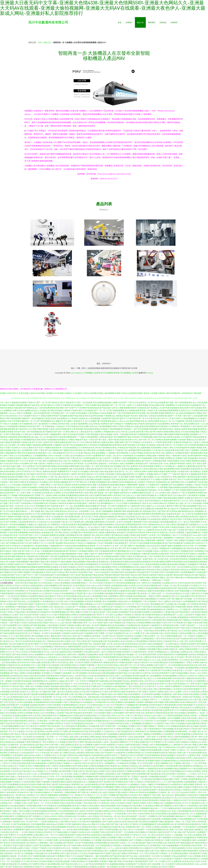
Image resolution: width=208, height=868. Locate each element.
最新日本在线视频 (145, 551)
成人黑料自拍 (53, 498)
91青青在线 (196, 628)
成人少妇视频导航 (25, 450)
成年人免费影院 (111, 851)
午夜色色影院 (11, 792)
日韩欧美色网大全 (73, 700)
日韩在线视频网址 (78, 601)
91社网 (187, 479)
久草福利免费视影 (40, 559)
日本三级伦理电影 (123, 835)
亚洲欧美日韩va (66, 689)
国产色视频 (36, 511)
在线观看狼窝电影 (31, 631)
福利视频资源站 (186, 402)
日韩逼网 (104, 421)
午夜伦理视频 (31, 612)
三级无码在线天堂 (120, 509)
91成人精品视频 (160, 410)
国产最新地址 (87, 700)
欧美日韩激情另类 (166, 654)
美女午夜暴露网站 (110, 601)
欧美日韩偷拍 (17, 827)
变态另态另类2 (176, 519)
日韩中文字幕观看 (63, 405)
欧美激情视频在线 (157, 829)
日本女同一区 (84, 705)
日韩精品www (7, 615)
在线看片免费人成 (54, 840)
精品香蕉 (79, 450)
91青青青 (116, 845)
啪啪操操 (184, 768)
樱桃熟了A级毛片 (54, 851)
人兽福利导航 (65, 530)
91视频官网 (87, 718)
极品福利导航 (134, 540)
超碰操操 (69, 787)
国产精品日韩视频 (44, 599)
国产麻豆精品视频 (38, 625)
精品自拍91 (124, 601)
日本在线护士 (114, 463)
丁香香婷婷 (99, 620)
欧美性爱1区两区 (150, 654)
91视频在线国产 (18, 707)
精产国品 (183, 506)
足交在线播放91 (77, 405)
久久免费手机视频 (141, 405)
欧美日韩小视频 (81, 535)
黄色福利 (32, 718)
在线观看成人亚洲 (121, 707)
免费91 (122, 442)
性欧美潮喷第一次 (136, 694)
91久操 (77, 453)
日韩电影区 (66, 633)
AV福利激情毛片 (28, 546)
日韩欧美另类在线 (198, 604)
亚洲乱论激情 (121, 792)
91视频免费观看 (95, 798)
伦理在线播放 (82, 413)
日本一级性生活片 (144, 583)
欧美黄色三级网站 (99, 837)
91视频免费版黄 (39, 766)
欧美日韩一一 (17, 832)
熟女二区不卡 (198, 774)
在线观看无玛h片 (177, 739)
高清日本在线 (24, 670)
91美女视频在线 (104, 827)
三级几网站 (95, 761)
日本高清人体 (28, 768)
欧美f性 (160, 768)
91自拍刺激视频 (45, 646)
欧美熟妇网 (192, 710)
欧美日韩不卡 (9, 718)
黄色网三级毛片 (101, 538)
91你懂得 (182, 710)
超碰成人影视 (155, 445)
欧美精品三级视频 (62, 763)
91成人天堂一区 (64, 697)
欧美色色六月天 (16, 416)
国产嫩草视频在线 (121, 551)
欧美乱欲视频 (128, 469)
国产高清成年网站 (112, 641)
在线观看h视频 (21, 405)
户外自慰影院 (88, 410)
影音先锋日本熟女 (101, 739)
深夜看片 (129, 768)
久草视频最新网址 (40, 455)
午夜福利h (128, 615)
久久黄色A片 (45, 588)
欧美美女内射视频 (31, 588)
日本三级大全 (127, 495)
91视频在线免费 (125, 662)
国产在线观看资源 (141, 434)
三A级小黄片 (184, 641)
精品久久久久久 (151, 660)
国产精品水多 (146, 538)
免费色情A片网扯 (196, 487)
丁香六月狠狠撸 (10, 747)
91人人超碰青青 (148, 530)
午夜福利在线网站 (35, 458)
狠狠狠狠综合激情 (111, 609)
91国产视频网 (113, 493)
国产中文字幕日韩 (29, 726)
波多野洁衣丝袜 (89, 646)
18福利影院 (13, 437)
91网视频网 (144, 808)
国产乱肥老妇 (172, 511)
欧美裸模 (160, 416)
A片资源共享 (190, 739)
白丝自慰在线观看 (17, 806)
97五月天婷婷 (99, 474)
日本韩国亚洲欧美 (36, 652)
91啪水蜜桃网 (119, 543)
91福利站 (86, 729)
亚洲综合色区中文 (71, 790)
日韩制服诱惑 (29, 827)
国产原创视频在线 (35, 432)
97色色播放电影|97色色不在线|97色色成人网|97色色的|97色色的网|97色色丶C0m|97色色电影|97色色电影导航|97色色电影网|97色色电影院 (88, 572)
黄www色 (137, 790)
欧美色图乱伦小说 (34, 482)
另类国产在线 (70, 485)
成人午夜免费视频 (93, 418)
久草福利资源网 (89, 458)
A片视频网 (189, 482)
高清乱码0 (148, 453)
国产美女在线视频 (74, 445)
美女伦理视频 (98, 402)
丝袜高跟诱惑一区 (175, 660)
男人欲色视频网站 (154, 676)
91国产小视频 (106, 527)
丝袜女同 (81, 490)
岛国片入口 (162, 715)
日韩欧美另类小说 (172, 747)
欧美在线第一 (198, 845)
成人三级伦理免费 (42, 408)
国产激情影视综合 (110, 784)
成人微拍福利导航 (31, 556)
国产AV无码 (37, 442)
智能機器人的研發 (93, 373)
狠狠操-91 (143, 485)
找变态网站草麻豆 (126, 851)
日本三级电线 (24, 625)
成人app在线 (130, 432)
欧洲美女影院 (91, 715)
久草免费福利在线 (133, 625)
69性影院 (141, 424)
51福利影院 (179, 538)
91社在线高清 (146, 442)
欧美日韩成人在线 (116, 665)
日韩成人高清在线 (143, 710)
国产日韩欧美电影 (13, 434)
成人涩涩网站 (29, 795)
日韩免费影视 (22, 639)
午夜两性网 (41, 668)
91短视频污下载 (140, 636)
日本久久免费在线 (174, 861)
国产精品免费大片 (137, 806)
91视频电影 (180, 421)
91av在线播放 (83, 471)
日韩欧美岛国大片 (98, 705)
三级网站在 (184, 652)
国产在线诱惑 (191, 524)
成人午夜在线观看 (200, 402)
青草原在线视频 (167, 755)
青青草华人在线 (126, 737)
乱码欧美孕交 (93, 463)
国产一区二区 (116, 405)
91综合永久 (136, 835)
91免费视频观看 (181, 654)
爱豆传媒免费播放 (149, 599)
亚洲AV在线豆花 (152, 532)
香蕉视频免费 (78, 707)
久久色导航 (76, 779)
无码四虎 (93, 445)
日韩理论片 (59, 723)
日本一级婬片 (127, 405)
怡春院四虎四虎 (166, 588)
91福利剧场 (36, 445)
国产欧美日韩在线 (85, 474)
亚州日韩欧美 (202, 644)
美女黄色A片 (138, 673)
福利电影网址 (129, 620)
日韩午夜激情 (29, 832)
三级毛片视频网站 (161, 763)
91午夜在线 (67, 546)
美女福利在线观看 (101, 540)
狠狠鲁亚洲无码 (110, 662)
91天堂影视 (184, 535)
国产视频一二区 (137, 779)
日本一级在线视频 (55, 453)
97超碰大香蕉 (77, 410)
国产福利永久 (49, 405)
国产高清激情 (35, 816)
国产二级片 (66, 758)
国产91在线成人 (38, 620)
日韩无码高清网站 (91, 800)
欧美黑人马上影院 (148, 593)
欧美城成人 (99, 742)
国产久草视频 (136, 840)
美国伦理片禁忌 (197, 617)
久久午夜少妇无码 (29, 861)
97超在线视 (13, 532)
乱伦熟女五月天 (185, 410)
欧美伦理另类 (180, 554)
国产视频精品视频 (19, 800)
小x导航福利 (44, 535)
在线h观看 (65, 588)
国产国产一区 (39, 426)
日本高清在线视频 (121, 639)
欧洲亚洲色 (135, 745)
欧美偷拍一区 (99, 636)
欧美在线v (39, 591)
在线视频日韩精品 (130, 628)
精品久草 (13, 670)
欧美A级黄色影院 (80, 503)
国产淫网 (82, 792)
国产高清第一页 (103, 506)
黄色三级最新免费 (148, 540)
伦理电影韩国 (63, 615)
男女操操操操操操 (155, 609)
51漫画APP (175, 493)
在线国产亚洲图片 (97, 774)
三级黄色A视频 (51, 867)
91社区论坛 (24, 479)
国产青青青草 (71, 551)
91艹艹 (202, 434)
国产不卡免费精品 (63, 808)
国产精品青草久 (162, 848)
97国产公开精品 (135, 782)
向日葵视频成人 (88, 702)
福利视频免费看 (192, 668)
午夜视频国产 (135, 639)
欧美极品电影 (194, 432)
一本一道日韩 (67, 829)
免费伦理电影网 (74, 646)
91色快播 (192, 445)
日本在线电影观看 (66, 811)
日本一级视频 (6, 681)
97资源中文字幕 (25, 766)
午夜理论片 (107, 546)
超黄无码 (119, 776)
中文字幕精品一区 (37, 633)
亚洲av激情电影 (179, 477)
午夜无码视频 (9, 639)
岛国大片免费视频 (24, 413)
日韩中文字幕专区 (131, 824)
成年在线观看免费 (61, 556)
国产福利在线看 (181, 588)
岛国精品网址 (93, 654)
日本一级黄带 (165, 686)
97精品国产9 (50, 710)
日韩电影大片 (42, 771)
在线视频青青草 (191, 601)
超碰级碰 (20, 742)
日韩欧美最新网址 (8, 593)
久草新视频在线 (103, 485)
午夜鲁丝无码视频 (123, 729)
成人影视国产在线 (180, 458)
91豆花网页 (196, 707)
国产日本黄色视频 (200, 819)
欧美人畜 (169, 657)
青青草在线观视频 (175, 715)
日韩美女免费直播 (120, 527)
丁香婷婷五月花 (45, 848)
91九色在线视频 (92, 509)
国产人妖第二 (107, 455)
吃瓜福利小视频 (112, 442)
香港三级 (50, 784)
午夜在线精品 (187, 808)
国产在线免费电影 (111, 779)
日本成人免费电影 (83, 837)
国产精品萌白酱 (62, 527)
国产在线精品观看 (95, 641)
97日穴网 (35, 471)
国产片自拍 (5, 463)
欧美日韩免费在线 (53, 758)
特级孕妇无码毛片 (157, 641)
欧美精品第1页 (13, 864)
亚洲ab (14, 450)
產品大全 (140, 22)
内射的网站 (167, 615)
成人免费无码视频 (148, 739)
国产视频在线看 (76, 623)
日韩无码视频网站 (129, 498)
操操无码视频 (91, 506)
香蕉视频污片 (91, 707)
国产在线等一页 (19, 737)
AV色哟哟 (164, 479)
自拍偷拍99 (102, 747)
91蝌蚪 (173, 697)
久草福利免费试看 (122, 530)
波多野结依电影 (97, 416)
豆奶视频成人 (108, 835)
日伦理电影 (92, 607)
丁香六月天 (139, 604)
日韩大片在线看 (55, 455)
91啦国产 (129, 803)
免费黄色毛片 (170, 413)
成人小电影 (93, 859)
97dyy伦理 (164, 859)
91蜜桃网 (46, 782)
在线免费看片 (84, 511)
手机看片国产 (197, 729)
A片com (90, 540)
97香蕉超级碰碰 (24, 495)
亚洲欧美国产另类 (166, 554)
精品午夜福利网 (36, 527)
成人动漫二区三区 (183, 503)
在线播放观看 (71, 495)
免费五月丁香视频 (10, 495)
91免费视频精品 (176, 548)
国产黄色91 (5, 843)
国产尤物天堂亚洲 (69, 853)
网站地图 (198, 393)
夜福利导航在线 (77, 649)
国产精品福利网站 (176, 782)
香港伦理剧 (179, 450)
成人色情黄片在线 (118, 461)
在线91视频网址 (34, 700)
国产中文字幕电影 (154, 742)
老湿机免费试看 (193, 723)
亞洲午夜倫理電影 (184, 734)
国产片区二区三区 (132, 665)
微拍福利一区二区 (87, 668)
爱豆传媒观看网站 (81, 424)
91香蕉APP (32, 402)
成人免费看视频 (59, 617)
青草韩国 (11, 705)
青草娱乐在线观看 (94, 601)
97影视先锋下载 (59, 845)
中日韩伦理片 (181, 755)
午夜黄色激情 (153, 729)
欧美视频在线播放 (8, 779)
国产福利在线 (21, 429)
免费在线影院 (99, 522)
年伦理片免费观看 (107, 745)
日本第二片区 (118, 546)
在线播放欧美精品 (170, 761)
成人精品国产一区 (54, 670)
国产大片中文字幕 (23, 461)
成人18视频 (90, 530)
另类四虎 (189, 421)
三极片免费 (41, 665)
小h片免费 (185, 437)
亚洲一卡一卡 (56, 737)
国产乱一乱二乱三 (126, 471)
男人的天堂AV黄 (118, 644)
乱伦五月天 (123, 599)
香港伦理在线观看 (150, 800)
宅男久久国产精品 (159, 511)
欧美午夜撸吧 (29, 668)
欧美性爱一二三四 (68, 591)
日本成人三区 (195, 673)
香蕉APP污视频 (161, 474)
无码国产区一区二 (78, 750)
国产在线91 (14, 463)
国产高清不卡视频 (42, 448)
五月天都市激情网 (155, 668)
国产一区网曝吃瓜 (150, 816)
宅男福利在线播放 (119, 514)
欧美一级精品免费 (24, 758)
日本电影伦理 (13, 501)
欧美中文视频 (195, 615)
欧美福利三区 (6, 684)
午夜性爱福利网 (169, 705)
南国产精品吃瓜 (19, 684)
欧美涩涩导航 (143, 787)
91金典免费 (132, 503)
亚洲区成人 (164, 532)
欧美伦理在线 (157, 758)
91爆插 (41, 684)
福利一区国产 (181, 625)
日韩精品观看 (151, 455)
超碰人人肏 (15, 776)
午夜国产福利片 (103, 623)
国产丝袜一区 (60, 432)
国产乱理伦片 (11, 702)
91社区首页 (25, 585)
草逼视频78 (118, 466)
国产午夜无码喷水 (145, 607)
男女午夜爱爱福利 (111, 631)
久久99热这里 (44, 753)
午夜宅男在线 (41, 474)
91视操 (62, 676)
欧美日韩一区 (187, 814)
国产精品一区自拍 (13, 506)
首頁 (120, 22)
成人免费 (171, 482)
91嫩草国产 (160, 540)
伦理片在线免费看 (25, 702)
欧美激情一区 (70, 673)
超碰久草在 (65, 681)
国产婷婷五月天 (197, 498)
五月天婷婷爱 (141, 479)
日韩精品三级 (147, 745)
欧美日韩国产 (29, 604)
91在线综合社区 (84, 832)
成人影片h (117, 455)
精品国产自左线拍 (125, 636)
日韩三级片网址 (76, 694)
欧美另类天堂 (112, 832)
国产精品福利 (76, 713)
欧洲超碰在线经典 (52, 684)
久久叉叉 (185, 501)
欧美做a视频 (135, 697)
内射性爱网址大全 (197, 522)
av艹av (135, 631)
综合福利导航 (157, 710)
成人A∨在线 (66, 607)
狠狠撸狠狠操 (39, 681)
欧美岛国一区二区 (151, 493)
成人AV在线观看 (66, 548)
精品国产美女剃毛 (131, 416)
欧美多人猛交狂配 (85, 599)
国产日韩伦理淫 (168, 556)
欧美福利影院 (156, 798)
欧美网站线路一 (182, 731)
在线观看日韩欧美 (37, 596)
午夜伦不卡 (36, 416)
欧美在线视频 (63, 466)
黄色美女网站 (40, 676)
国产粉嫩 (129, 519)
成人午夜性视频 (116, 739)
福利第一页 (104, 867)
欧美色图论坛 (62, 440)
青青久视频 (92, 485)
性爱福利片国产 (89, 747)
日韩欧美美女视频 (65, 503)
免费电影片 (77, 461)
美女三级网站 (165, 601)
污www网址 (54, 814)
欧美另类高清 (131, 644)
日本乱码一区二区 (69, 819)
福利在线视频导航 (80, 546)
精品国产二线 (136, 816)
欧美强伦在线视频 (162, 607)
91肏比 (170, 530)
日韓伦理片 (50, 654)
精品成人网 (202, 776)
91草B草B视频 (114, 429)
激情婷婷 (78, 800)
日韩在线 (60, 426)
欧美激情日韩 (197, 490)
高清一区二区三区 (32, 697)
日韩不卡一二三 (156, 700)
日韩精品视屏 (40, 819)
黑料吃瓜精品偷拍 (144, 450)
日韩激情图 (77, 652)
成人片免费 (159, 495)
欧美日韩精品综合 (8, 742)
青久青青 (166, 527)
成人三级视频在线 (129, 501)
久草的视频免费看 (38, 824)
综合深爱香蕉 (106, 697)
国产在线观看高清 (117, 633)
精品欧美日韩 (22, 633)
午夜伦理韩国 (65, 665)
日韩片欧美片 (177, 601)
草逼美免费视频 (34, 673)
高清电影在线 (70, 816)
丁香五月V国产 (14, 503)
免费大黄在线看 (62, 694)
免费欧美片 (124, 742)
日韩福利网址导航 (48, 514)
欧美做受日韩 (12, 432)
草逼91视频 (158, 702)
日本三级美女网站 (74, 845)
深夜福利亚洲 (54, 530)
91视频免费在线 (55, 546)
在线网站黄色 (202, 837)
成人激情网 (168, 609)
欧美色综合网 (183, 408)
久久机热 (25, 434)
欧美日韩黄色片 (163, 519)
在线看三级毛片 (198, 718)
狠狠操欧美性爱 (197, 474)
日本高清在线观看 (109, 649)
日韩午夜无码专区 (198, 596)
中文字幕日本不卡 (151, 686)
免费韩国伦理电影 (38, 670)
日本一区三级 (148, 835)
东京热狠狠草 (139, 455)
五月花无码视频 (68, 493)
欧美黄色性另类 (34, 649)
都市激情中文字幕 (53, 596)
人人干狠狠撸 (140, 649)
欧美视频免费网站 (13, 726)
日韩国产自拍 (104, 771)
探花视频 (109, 593)
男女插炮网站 (82, 673)
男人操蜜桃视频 (144, 448)
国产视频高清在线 (67, 450)
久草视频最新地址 (52, 678)
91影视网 (27, 416)
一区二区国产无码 (188, 822)
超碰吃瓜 (137, 469)
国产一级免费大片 (115, 458)
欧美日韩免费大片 (198, 641)
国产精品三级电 (16, 628)
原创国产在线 (63, 713)
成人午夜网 (34, 434)
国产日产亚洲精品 (133, 442)
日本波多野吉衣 (63, 487)
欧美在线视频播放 (19, 524)
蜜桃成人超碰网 (14, 559)
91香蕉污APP (27, 519)
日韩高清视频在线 (177, 771)
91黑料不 (107, 535)
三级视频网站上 (110, 763)
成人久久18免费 (133, 633)
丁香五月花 (28, 819)
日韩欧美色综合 (60, 511)
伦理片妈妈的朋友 (74, 824)
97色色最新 (202, 739)
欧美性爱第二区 (90, 713)
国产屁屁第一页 (101, 493)
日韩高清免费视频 (79, 859)
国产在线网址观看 (183, 490)
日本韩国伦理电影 (133, 753)
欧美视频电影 (135, 554)
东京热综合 (144, 628)
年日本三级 (200, 646)
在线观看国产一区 (160, 644)
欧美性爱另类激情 (200, 612)
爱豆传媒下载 (52, 540)
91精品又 (43, 540)
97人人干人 (163, 782)
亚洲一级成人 (74, 774)
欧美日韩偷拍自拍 (188, 702)
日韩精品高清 (43, 487)
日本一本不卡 (51, 835)
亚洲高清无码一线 (200, 734)
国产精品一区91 (32, 535)
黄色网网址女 (27, 455)
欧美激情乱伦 (121, 721)
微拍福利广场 (6, 644)
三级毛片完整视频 (128, 617)
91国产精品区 (6, 654)
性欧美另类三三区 (181, 670)
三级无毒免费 (23, 522)
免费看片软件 (51, 755)
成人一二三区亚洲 (107, 660)
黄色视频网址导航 (65, 469)
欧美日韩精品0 (22, 596)
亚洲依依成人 (15, 753)
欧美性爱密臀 (155, 514)
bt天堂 (179, 583)
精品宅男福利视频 (81, 829)
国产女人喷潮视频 (25, 853)
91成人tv (25, 803)
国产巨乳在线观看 (141, 429)
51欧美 (115, 434)
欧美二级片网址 (56, 532)
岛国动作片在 (130, 487)
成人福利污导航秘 (107, 792)
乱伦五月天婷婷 (92, 516)
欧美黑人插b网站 (45, 718)
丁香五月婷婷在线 (135, 686)
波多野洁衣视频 (156, 434)
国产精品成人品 (174, 631)
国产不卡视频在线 (66, 609)
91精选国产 (107, 479)
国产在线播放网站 (145, 458)
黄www (57, 837)
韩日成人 (65, 519)
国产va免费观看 (95, 455)
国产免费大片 (130, 546)
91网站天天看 (11, 808)
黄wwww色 (124, 421)
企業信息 (163, 22)
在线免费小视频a (63, 779)
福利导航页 (174, 644)
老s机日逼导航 (127, 641)
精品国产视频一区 (102, 644)
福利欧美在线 (154, 524)
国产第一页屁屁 (131, 776)
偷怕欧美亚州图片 (57, 408)
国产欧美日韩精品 (20, 654)
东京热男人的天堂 (136, 585)
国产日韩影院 (105, 585)
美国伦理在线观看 (108, 806)
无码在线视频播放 (176, 662)
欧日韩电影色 (43, 612)
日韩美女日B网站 (24, 787)
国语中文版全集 (187, 747)
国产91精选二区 (166, 585)
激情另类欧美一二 (23, 511)
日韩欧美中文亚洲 (79, 657)
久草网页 (101, 487)
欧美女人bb (39, 713)
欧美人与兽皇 (58, 816)
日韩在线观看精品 (78, 487)
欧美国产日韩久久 (38, 840)
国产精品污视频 (73, 612)
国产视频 (61, 554)
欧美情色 (72, 721)
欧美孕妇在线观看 (90, 670)
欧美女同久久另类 (29, 776)
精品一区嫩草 (148, 784)
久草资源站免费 (171, 766)
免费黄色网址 (111, 532)
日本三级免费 (152, 670)
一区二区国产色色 (78, 588)
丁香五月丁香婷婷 (31, 540)
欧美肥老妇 (185, 516)
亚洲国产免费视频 (145, 702)
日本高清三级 (135, 795)
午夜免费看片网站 (154, 649)
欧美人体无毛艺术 (147, 681)
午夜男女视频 (188, 784)
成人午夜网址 (55, 493)
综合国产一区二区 (80, 758)
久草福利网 (126, 845)
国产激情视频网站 (44, 421)
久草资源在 (117, 495)
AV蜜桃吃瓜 (55, 524)
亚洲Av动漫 (28, 676)
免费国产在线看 (184, 498)
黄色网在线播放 (42, 546)
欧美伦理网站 (113, 859)
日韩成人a (157, 551)
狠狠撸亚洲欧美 (130, 408)
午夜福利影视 (194, 853)
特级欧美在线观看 (182, 434)
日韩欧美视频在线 (54, 668)
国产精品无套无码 (52, 509)
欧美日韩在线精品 (192, 694)
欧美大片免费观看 (95, 734)
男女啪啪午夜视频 (195, 448)
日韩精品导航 (165, 800)
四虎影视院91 (9, 816)
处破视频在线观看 (47, 694)
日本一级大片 (6, 402)
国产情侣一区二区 (132, 758)
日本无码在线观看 (69, 596)
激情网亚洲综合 (115, 628)
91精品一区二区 (105, 678)
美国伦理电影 (133, 798)
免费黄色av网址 (173, 516)
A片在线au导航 (104, 715)
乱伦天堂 (6, 540)
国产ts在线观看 (125, 522)
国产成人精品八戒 (134, 856)
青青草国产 (79, 493)
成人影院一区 (72, 662)
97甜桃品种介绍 (186, 509)
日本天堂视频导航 (25, 424)
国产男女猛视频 (140, 519)
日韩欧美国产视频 (13, 798)
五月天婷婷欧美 (84, 448)
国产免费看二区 (38, 495)
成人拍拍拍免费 (168, 450)
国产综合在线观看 (158, 402)
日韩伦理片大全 (147, 662)
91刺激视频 (177, 546)
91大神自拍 (180, 405)
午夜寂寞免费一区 (48, 697)
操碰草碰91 (183, 856)
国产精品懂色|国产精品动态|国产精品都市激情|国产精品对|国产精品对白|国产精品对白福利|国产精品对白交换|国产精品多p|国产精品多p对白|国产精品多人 (142, 575)
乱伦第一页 (116, 477)
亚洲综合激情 (156, 705)
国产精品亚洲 (118, 479)
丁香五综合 (64, 604)
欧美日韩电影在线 (50, 822)
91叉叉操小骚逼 (78, 530)
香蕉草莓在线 (13, 729)
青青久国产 (183, 753)
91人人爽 (124, 588)
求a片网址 (87, 450)
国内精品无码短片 (167, 429)
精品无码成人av (140, 646)
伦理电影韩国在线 (107, 776)
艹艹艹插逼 (172, 474)
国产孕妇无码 (38, 758)
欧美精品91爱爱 (153, 806)
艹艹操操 (81, 437)
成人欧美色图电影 (53, 853)
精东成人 (33, 721)
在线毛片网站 (18, 845)
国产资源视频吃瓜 (96, 787)
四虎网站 (25, 864)
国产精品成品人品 (27, 771)
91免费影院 (151, 768)
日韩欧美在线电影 (115, 652)
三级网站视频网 (191, 532)
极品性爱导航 (115, 445)
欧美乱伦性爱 (194, 761)
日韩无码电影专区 (49, 715)
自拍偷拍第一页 (42, 737)
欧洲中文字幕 (165, 684)
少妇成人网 (93, 758)
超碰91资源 (114, 471)
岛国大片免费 (105, 689)
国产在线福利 (186, 543)
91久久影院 (32, 429)
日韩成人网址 (189, 660)
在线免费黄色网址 (79, 583)
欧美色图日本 (134, 721)
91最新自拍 (89, 469)
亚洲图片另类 (135, 726)
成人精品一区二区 (39, 437)
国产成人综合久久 (148, 678)
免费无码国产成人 (85, 644)
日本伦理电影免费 (51, 689)
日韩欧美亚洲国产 (192, 649)
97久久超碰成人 (19, 731)
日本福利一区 (59, 718)
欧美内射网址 (10, 471)
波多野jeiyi (158, 617)
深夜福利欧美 (29, 867)
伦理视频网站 (101, 482)
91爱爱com (43, 469)
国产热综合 (146, 461)
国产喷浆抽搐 (145, 511)
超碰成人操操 (180, 429)
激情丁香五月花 (21, 615)
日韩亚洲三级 (50, 859)
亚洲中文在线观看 (25, 713)
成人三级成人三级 (196, 442)
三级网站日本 (178, 800)
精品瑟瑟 (110, 774)
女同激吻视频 (103, 445)
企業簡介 (129, 22)
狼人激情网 (114, 540)
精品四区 (180, 776)
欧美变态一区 (145, 402)
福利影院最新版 (195, 779)
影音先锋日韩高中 (183, 729)
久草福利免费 (65, 798)
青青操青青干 (108, 554)
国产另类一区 (128, 718)
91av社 (26, 774)
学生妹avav (91, 477)
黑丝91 (75, 665)
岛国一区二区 (118, 487)
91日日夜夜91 (201, 418)
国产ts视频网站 (162, 485)
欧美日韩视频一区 (132, 763)
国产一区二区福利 (68, 413)
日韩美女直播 (140, 471)
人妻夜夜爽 (43, 843)
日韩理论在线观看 (161, 827)
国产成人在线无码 (96, 535)
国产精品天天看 (18, 734)
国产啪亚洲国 (144, 514)
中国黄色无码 (197, 787)
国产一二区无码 (8, 596)
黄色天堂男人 (44, 434)
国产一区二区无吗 (78, 681)
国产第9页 (168, 495)
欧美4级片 (71, 803)
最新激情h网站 (133, 511)
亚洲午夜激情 (111, 766)
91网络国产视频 (77, 604)
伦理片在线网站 (182, 742)
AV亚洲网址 (25, 463)
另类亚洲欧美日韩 (179, 665)
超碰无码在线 (75, 514)
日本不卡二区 (166, 418)
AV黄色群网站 (120, 798)
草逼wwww (109, 530)
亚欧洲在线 (108, 840)
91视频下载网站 (148, 726)
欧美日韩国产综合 (46, 623)
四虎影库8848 (190, 686)
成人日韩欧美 (25, 617)
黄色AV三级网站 (157, 692)
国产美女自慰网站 (43, 845)
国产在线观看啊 (10, 625)
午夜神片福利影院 (190, 859)
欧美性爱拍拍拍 (161, 662)
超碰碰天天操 (6, 421)
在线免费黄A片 (63, 418)
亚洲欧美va (170, 591)
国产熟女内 (179, 694)
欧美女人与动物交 (40, 410)
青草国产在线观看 (95, 811)
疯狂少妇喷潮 (167, 514)
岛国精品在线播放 (77, 556)
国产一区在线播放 (120, 726)
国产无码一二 (35, 485)
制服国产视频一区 (94, 750)
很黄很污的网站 (193, 607)
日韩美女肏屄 (78, 715)
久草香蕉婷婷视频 (198, 591)
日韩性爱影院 (45, 774)
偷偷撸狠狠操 (173, 845)
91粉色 (138, 713)
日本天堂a (29, 591)
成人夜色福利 (148, 713)
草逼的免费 (121, 814)
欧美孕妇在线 (95, 673)
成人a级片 (118, 620)
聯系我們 (152, 22)
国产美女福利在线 (53, 644)
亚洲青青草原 (97, 662)
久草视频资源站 (109, 432)
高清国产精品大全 (124, 673)
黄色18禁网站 (113, 482)
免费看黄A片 (178, 686)
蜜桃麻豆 (199, 829)
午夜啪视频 (108, 543)
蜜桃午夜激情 (159, 471)
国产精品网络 (58, 543)
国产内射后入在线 (192, 530)
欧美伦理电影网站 (69, 437)
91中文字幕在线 (85, 442)
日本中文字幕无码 (23, 471)
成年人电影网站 (79, 654)
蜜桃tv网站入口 (47, 485)
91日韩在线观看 (143, 543)
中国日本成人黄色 (69, 636)
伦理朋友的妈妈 (70, 490)
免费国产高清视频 (186, 540)
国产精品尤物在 (9, 466)
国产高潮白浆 (139, 761)
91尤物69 (149, 471)
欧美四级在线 (140, 596)
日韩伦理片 (155, 516)
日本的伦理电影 (37, 829)
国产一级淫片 (195, 670)
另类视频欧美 (41, 506)
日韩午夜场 (90, 501)
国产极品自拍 (117, 535)
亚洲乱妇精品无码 (166, 790)
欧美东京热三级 (195, 665)
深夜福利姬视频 (108, 673)
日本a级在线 (78, 548)
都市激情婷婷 (196, 455)
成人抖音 (111, 548)
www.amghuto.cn (78, 373)
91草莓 (197, 540)
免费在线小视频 (99, 442)
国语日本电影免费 (178, 607)
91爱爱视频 (51, 440)
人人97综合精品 (14, 485)
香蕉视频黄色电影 (11, 617)
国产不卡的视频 (79, 607)
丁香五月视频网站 (194, 816)
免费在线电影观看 (190, 851)
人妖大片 (175, 535)
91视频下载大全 (197, 731)
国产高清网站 (139, 768)
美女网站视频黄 (80, 540)
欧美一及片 (156, 535)
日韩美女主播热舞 (128, 787)
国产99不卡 (130, 490)
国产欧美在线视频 (170, 408)
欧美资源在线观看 (192, 689)
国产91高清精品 (54, 413)
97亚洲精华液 (84, 408)
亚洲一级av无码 (163, 795)
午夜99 (47, 516)
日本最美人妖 (118, 808)
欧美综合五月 (179, 593)
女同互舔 (201, 599)
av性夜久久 (39, 755)
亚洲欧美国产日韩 (46, 556)
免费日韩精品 (96, 737)
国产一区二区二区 (102, 410)
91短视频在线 (185, 551)
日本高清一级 (36, 798)
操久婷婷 (43, 461)
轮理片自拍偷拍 (50, 503)
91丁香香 (191, 684)
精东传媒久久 (50, 729)
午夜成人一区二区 (50, 609)
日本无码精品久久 (125, 649)
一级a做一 (202, 713)
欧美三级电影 (99, 532)
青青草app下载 (97, 694)
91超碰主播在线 (106, 800)
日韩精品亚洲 (99, 718)
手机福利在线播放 (42, 792)
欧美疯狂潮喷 (167, 779)
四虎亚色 (138, 652)
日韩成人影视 (54, 429)
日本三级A (145, 633)
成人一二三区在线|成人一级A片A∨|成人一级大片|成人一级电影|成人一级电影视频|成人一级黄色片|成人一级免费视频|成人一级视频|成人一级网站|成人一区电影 (103, 580)
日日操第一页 (14, 445)
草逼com (115, 715)
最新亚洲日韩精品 (50, 466)
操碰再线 (157, 583)
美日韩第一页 (75, 710)
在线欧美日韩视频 (196, 588)
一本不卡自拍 (105, 808)
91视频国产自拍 (60, 445)
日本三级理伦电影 (9, 678)
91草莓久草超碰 (124, 426)
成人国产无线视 (12, 509)
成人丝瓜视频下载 (92, 421)
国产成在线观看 (67, 516)
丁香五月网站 (19, 498)
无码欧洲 (40, 739)
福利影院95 (156, 625)
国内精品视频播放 (47, 808)
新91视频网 (119, 437)
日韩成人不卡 (7, 636)
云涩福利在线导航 (14, 458)
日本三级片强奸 (196, 700)
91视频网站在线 (130, 424)
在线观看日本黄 (103, 490)
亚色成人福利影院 (131, 681)
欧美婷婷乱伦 (119, 604)
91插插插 (197, 509)
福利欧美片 (123, 784)
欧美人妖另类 (35, 715)
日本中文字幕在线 (24, 750)
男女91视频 (157, 498)
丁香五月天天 (40, 660)
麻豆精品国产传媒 (143, 843)
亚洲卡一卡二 (64, 506)
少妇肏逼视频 (118, 713)
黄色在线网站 (11, 662)
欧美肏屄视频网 (95, 631)
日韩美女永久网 (135, 792)
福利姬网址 (192, 713)
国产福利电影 (179, 463)
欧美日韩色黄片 (162, 426)
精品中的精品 (79, 434)
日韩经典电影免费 (164, 678)
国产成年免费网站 (52, 450)
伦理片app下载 (95, 426)
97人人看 (150, 548)
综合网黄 (62, 495)
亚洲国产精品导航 (75, 416)
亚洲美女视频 (169, 649)
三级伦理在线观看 (172, 646)
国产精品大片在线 (86, 676)
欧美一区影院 (183, 697)
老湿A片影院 (90, 498)
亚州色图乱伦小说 (80, 455)
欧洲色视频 (68, 776)
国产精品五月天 (184, 474)
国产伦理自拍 (64, 649)
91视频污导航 (132, 514)
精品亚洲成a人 (49, 527)
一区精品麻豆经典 (126, 434)
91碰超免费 (35, 548)
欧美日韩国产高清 (147, 814)
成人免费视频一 (176, 827)
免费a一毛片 (21, 466)
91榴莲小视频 (74, 440)
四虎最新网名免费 (119, 585)
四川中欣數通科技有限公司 (48, 22)
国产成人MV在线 (152, 673)
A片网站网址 (133, 527)
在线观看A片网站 (115, 837)
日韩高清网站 (170, 758)
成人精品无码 (31, 734)
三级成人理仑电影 (13, 859)
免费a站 (174, 707)
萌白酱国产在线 (160, 623)
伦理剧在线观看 (85, 615)
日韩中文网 (178, 806)
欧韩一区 (146, 652)
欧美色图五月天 (28, 665)
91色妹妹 (37, 609)
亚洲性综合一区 (126, 747)
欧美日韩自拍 (129, 822)
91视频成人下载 (191, 485)
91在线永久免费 (123, 745)
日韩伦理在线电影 (18, 843)
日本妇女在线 (184, 707)
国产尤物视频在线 (21, 538)
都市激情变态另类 (144, 498)
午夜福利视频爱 (35, 747)
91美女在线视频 (105, 434)
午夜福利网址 (186, 840)
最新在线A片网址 (156, 469)
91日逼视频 (56, 516)
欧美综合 (76, 633)
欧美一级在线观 (111, 742)
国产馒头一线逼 (137, 684)
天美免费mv (47, 673)
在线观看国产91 (65, 795)
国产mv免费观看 (123, 660)
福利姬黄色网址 (197, 453)
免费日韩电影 (43, 429)
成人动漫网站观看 (132, 410)
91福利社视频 (120, 474)
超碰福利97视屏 (36, 538)
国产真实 (34, 803)
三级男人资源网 (8, 840)
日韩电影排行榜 (168, 596)
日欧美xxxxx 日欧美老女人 (48, 657)
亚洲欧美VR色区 (59, 803)
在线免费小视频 (166, 487)
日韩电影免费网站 (144, 623)
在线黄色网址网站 (95, 609)
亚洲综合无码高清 (44, 832)
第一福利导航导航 (196, 609)
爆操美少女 (37, 593)
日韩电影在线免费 (187, 644)
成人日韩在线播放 (201, 633)
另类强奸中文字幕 (111, 583)
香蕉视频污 (91, 628)
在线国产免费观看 (87, 665)
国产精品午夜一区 (137, 418)
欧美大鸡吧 (100, 530)
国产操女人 (109, 469)
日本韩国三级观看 (137, 670)
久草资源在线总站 (113, 718)
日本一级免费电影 (8, 607)
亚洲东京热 (198, 421)
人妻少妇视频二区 (149, 477)
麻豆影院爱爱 (18, 474)
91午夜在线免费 (66, 479)
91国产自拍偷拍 (196, 408)
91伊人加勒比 (22, 487)
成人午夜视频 (90, 482)
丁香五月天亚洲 (28, 530)
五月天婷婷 (174, 551)
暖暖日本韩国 (184, 787)
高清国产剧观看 (135, 477)
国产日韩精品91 (117, 424)
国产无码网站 (12, 522)
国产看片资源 (101, 440)
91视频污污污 (32, 524)
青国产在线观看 (126, 596)
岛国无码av (23, 747)
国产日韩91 (176, 418)
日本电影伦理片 (183, 471)
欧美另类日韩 (24, 662)
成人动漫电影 (92, 792)
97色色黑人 (189, 681)
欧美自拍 (82, 596)
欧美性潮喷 (158, 766)
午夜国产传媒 (122, 694)
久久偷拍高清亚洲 (52, 479)
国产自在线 (199, 482)
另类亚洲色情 (89, 429)
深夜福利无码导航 (89, 827)
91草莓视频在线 (161, 784)
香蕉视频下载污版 (21, 516)
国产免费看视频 (31, 498)
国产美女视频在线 (117, 654)
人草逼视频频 (136, 723)
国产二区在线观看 (85, 402)
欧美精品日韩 (81, 851)
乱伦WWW (12, 851)
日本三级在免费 (182, 596)
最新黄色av (113, 538)
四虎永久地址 (80, 609)
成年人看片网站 (149, 771)
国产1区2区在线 (191, 800)
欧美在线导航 (172, 787)
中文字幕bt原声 (179, 495)
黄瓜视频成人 (196, 471)
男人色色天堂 (178, 681)
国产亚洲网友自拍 (120, 782)
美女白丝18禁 (161, 530)
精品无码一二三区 (190, 763)
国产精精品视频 (183, 591)
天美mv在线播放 (195, 835)
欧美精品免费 (25, 763)
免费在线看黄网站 (172, 702)
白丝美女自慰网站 (156, 646)
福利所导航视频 (148, 495)
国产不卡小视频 (153, 479)
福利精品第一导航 (172, 822)
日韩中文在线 (68, 434)
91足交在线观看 (108, 723)
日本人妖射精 (80, 477)
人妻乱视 (83, 432)
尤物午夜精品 (56, 790)
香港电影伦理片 (142, 463)
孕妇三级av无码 (47, 511)
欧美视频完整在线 (101, 721)
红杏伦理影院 (80, 585)
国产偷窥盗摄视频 (117, 410)
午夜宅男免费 (77, 429)
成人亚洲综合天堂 (96, 816)
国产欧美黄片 (35, 615)
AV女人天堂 (50, 652)
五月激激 (204, 593)
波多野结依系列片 (143, 620)
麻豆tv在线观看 (98, 450)
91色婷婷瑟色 (128, 455)
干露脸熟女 (89, 548)
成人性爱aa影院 (137, 426)
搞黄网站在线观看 (181, 487)
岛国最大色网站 (130, 535)
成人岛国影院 (170, 503)
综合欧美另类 (188, 583)
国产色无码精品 (165, 670)
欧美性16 (107, 461)
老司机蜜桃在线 (24, 437)
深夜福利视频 (17, 819)
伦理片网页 (129, 713)
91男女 (147, 432)
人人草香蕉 (157, 442)
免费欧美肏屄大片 (84, 591)
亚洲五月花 (26, 856)
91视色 (24, 458)
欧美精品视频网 (170, 676)
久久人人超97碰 (61, 623)
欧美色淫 (86, 416)
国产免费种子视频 (69, 620)
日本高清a (186, 631)
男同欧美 (159, 840)
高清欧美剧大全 (35, 583)
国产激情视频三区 (103, 514)
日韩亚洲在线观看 (62, 861)
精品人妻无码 (92, 689)
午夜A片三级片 (29, 477)
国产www (193, 535)
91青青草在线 (28, 660)
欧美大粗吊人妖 (41, 530)
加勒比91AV (30, 554)
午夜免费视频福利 (148, 824)
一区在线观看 (179, 668)
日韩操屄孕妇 (101, 702)
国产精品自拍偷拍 (103, 498)
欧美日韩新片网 (39, 784)
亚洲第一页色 (82, 803)
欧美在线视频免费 (154, 750)
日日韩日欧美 (83, 684)
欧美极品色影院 (106, 670)
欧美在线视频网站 (150, 792)
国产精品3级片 (106, 408)
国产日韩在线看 (154, 819)
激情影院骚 (144, 798)
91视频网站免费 (91, 776)
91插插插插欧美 (54, 819)
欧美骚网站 (16, 530)
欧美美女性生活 (189, 861)
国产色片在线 (100, 700)
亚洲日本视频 (159, 458)
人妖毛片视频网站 (174, 718)
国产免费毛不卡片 (36, 543)
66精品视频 (140, 490)
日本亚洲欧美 (69, 851)
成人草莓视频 (118, 758)
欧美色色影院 (199, 811)
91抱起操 (143, 776)
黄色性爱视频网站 (110, 737)
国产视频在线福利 (36, 710)
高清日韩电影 (8, 538)
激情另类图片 (168, 442)
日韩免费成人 (51, 713)
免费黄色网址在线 (76, 466)
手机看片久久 (25, 692)
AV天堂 (35, 617)
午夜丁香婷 (99, 599)
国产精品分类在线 (131, 437)
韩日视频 (124, 477)
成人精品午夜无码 (95, 763)
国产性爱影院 (116, 623)
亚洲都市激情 (75, 729)
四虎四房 (142, 532)
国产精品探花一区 (153, 490)
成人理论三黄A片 (127, 829)
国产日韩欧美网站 (67, 498)
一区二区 (189, 750)
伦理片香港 (124, 540)
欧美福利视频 (159, 591)
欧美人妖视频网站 (197, 511)
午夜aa (174, 856)
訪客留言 (174, 22)
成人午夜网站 (176, 763)
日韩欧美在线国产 (106, 437)
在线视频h (40, 636)
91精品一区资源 (31, 848)
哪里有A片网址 (173, 506)
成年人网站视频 (87, 522)
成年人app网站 (116, 615)
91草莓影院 (174, 426)
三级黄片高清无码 (172, 840)
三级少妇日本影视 (28, 599)
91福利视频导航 (28, 440)
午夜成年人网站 (172, 540)
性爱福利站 (131, 692)
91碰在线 (152, 416)
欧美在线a (198, 750)
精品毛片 (177, 501)
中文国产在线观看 (53, 705)
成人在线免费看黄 (77, 506)
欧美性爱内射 (67, 660)
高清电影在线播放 (20, 715)
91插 (63, 522)
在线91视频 (6, 737)
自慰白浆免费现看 (87, 768)
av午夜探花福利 (167, 501)
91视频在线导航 (173, 808)
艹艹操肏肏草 (49, 779)
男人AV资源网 (80, 660)
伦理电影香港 (161, 482)
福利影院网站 (169, 432)
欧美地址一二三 (93, 723)
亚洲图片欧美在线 (52, 591)
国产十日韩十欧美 (105, 707)
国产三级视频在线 (162, 548)
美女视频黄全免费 (198, 479)
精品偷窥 (142, 819)
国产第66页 (59, 485)
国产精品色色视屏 (197, 437)
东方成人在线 (101, 458)
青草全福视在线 (28, 453)
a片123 (32, 506)
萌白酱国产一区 (171, 416)
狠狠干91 (42, 806)
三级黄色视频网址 (37, 516)
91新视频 (98, 840)
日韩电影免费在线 (102, 843)
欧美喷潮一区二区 (95, 546)
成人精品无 (95, 527)
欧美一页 (100, 556)
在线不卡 (69, 723)
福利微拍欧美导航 (55, 707)
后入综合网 (147, 753)
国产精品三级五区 (60, 721)
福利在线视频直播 (128, 583)
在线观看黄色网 (100, 548)
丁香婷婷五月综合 (53, 463)
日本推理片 (8, 498)
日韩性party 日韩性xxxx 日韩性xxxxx (193, 676)
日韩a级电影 (96, 519)
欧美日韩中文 (147, 697)
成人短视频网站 (168, 803)
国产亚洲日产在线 (18, 623)
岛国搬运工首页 (57, 490)
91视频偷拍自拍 (65, 715)
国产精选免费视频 (81, 524)
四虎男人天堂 (195, 792)
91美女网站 (88, 652)
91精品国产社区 (62, 514)
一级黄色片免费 (153, 596)
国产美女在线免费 (13, 519)
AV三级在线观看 (196, 768)
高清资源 (14, 692)
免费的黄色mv (20, 700)
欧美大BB (94, 448)
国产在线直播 (53, 506)
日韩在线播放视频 (166, 522)
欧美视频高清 (174, 814)
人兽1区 (93, 684)
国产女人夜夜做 (130, 506)
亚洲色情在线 (17, 676)
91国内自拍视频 (46, 723)
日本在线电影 (161, 811)
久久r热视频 (61, 742)
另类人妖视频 (195, 501)
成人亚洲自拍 (67, 692)
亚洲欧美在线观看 (181, 442)
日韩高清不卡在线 (51, 593)
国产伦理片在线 (183, 628)
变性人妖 (40, 405)
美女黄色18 (36, 501)
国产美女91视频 (130, 548)
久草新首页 (65, 657)
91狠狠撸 (108, 416)
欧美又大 (86, 445)
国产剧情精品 (29, 408)
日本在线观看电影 (67, 593)
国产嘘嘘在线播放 (13, 761)
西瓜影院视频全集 (157, 543)
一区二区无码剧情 (13, 861)
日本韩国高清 (175, 784)
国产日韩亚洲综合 (200, 527)
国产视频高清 (48, 432)
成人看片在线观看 (181, 585)
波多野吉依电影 (174, 437)
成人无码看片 (140, 482)
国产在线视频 (33, 490)
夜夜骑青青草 (132, 413)
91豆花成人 (161, 506)
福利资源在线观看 (15, 668)
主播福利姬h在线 (193, 466)
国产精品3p (119, 516)
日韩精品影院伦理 (95, 814)
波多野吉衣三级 (142, 487)
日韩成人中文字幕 (49, 649)
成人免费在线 (45, 471)
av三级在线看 (173, 652)
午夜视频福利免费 (106, 551)
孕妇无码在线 (69, 543)
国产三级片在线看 (110, 612)
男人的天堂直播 (170, 617)
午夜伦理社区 (40, 768)
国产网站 (18, 453)
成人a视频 (64, 753)
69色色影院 (196, 620)
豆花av (134, 845)
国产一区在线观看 (126, 832)
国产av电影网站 (156, 628)
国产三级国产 (72, 474)
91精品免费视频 (185, 819)
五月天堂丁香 (135, 538)
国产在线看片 (20, 649)
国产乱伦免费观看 (196, 514)
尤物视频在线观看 (169, 819)
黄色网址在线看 (139, 676)
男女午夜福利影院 (86, 532)
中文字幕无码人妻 (152, 418)
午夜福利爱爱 (93, 861)
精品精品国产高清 (24, 593)
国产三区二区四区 (144, 827)
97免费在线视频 (171, 636)
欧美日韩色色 (118, 811)
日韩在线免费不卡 (96, 731)
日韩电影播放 (148, 639)
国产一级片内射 (119, 413)
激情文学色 (143, 527)
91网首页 (85, 774)
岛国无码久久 (111, 731)
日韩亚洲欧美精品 (58, 734)
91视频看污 (58, 673)
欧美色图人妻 (143, 413)
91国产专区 (25, 729)
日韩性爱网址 (91, 490)
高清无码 (30, 814)
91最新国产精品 (164, 455)
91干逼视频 (14, 599)
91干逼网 (9, 710)
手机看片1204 (182, 445)
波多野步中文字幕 (32, 514)
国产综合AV (111, 636)
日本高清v (10, 548)
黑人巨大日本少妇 (182, 798)
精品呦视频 (140, 546)
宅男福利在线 (168, 625)
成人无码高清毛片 (165, 477)
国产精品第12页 (78, 501)
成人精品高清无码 (132, 739)
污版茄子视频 (71, 599)
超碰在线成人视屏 (64, 654)
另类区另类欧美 (20, 482)
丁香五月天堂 (133, 402)
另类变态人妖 (136, 766)
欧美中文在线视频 (51, 800)
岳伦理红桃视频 (103, 768)
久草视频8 (149, 474)
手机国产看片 (82, 593)
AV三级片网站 (128, 710)
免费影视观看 (47, 445)
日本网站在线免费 (162, 440)
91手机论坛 (80, 543)
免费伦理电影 (171, 471)
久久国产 (85, 761)
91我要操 (152, 485)
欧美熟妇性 (52, 811)
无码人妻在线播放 (153, 604)
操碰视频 (73, 448)
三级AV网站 (64, 822)
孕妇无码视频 (123, 806)
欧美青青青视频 (132, 678)
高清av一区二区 (128, 843)
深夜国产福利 (42, 628)
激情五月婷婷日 (141, 803)
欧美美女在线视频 (197, 654)
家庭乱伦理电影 (101, 429)
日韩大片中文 (95, 639)
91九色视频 (13, 424)
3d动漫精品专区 (168, 583)
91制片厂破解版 (143, 734)
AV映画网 (17, 681)
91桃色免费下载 (16, 588)
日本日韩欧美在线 (75, 538)
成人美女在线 (123, 816)
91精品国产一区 (142, 829)
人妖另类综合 (178, 689)
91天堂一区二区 (84, 519)
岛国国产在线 (135, 530)
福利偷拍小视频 (111, 402)
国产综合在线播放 (179, 713)
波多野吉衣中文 (171, 710)
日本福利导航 (94, 726)
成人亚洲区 (98, 461)
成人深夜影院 (123, 766)
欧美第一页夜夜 (146, 410)
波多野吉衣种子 (111, 755)
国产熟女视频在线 (103, 477)
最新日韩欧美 (113, 591)
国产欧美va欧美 (11, 790)
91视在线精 (39, 853)
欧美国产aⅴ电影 (75, 835)
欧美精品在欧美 (135, 800)
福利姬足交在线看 (42, 493)
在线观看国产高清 (126, 612)
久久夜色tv (46, 816)
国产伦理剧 (39, 509)
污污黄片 (105, 692)
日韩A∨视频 (36, 662)
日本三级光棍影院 (40, 424)
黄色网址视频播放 (61, 482)
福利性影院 (140, 859)
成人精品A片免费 (113, 646)
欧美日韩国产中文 (37, 644)
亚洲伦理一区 (200, 784)
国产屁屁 (112, 418)
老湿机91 (30, 737)
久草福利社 (162, 599)
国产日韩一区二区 (146, 440)
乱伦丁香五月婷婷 (79, 641)
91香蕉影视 (10, 758)
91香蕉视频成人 (86, 840)
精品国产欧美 (171, 641)
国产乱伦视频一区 (188, 599)
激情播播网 (78, 776)
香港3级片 (146, 625)
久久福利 (137, 495)
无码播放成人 (167, 694)
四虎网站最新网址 (86, 620)
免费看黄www (91, 604)
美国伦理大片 (71, 402)
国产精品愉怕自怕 (125, 731)
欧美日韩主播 (21, 583)
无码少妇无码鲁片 (169, 774)
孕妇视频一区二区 (134, 654)
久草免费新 (53, 771)
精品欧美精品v (35, 532)
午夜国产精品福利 (111, 588)
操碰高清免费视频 (13, 442)
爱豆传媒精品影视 (170, 620)
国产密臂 (118, 861)
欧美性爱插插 (150, 426)
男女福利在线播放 (40, 787)
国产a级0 (32, 405)
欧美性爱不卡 (166, 673)
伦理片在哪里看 (95, 495)
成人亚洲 (162, 660)
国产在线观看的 (197, 551)
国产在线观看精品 (111, 734)
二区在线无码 (6, 715)
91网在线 (168, 668)
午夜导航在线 (191, 477)
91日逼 (100, 543)
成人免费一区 (172, 829)
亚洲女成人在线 (108, 803)
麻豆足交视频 (193, 726)
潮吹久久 (17, 739)
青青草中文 (107, 639)
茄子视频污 (68, 421)
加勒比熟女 (143, 416)
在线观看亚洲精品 (134, 461)
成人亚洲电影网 (129, 827)
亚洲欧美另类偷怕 (154, 615)
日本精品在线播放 (177, 527)
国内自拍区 (139, 718)
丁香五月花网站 (48, 742)
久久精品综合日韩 (78, 763)
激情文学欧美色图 (131, 848)
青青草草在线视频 (153, 694)
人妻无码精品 (93, 413)
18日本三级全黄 (193, 848)
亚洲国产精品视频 (51, 686)
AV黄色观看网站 (92, 437)
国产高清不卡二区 (29, 551)
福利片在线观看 (192, 405)
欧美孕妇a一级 (98, 819)
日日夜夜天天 (87, 612)
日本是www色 (149, 715)
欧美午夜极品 (197, 413)
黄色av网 (53, 487)
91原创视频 (70, 535)
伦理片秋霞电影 (179, 684)
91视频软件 (146, 758)
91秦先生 (15, 763)
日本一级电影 (91, 487)
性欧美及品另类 (122, 723)
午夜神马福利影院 (178, 848)
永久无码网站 (151, 718)
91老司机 (143, 668)
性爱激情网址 (82, 726)
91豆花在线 (5, 800)
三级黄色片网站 (51, 495)
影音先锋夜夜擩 (102, 668)
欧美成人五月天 (182, 803)
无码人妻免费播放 (63, 583)
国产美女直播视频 (73, 718)
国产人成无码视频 (34, 418)
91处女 (52, 458)
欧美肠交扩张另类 (34, 466)
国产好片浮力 (68, 453)
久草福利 (73, 418)
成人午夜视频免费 (44, 551)
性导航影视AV (41, 453)
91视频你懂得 (53, 461)
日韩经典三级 (139, 615)
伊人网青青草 (61, 458)
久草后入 (4, 599)
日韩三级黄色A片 (168, 453)
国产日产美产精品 (76, 482)
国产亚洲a (151, 707)
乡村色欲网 (157, 620)
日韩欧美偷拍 (140, 731)
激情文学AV (109, 729)
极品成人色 (43, 498)
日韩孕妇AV (47, 700)
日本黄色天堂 (38, 859)
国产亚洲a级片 (108, 753)
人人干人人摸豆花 (114, 848)
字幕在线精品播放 (170, 498)
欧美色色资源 (188, 864)
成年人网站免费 (66, 509)
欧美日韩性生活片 (27, 509)
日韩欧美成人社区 (22, 620)
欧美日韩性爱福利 (152, 501)
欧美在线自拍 (40, 707)
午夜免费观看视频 (58, 612)
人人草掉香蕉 (6, 845)
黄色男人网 (29, 636)
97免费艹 (109, 487)
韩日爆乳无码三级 (54, 437)
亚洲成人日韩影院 (183, 790)
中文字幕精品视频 (60, 832)
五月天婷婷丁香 (181, 657)
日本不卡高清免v (89, 710)
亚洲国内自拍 (80, 689)
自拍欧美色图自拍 (71, 768)
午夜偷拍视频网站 (162, 745)
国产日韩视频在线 (159, 652)
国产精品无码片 (66, 585)
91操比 (136, 662)
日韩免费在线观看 (71, 668)
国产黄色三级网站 (137, 588)
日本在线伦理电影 (20, 837)
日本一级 (94, 511)
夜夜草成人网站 (21, 710)
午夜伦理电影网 (122, 453)
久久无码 (48, 543)
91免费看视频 (23, 527)
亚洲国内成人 (51, 750)
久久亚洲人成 (67, 455)
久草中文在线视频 (27, 790)
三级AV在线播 (24, 811)
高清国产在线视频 (130, 668)
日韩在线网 (109, 474)
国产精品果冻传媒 (118, 856)
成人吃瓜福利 (197, 440)
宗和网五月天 (159, 466)
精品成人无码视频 (70, 532)
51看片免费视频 (163, 837)
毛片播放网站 (126, 790)
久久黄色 (180, 750)
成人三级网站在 (179, 466)
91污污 (73, 856)
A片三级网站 (139, 474)
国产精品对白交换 (70, 864)
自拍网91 (195, 790)
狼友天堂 (186, 718)
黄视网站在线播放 (199, 461)
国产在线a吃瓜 (129, 623)
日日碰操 (72, 832)
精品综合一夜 (111, 816)
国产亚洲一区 (154, 737)
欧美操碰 (45, 532)
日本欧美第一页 (112, 522)
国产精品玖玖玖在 (128, 657)
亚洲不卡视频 (202, 684)
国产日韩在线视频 (25, 609)
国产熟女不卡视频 (138, 750)
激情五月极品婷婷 (15, 408)
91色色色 (175, 837)
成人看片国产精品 (90, 771)
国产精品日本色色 (64, 631)
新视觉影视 (195, 469)
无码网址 (103, 859)
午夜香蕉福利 (105, 845)
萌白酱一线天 (80, 516)
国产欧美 (156, 453)
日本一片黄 (125, 715)
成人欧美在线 (170, 843)
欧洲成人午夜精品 (118, 448)
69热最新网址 (109, 524)
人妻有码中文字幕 (8, 686)
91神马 (39, 689)
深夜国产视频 (166, 546)
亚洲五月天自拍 (79, 686)
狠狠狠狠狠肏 (183, 617)
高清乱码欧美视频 (185, 705)
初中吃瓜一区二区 (59, 774)
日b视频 (169, 466)
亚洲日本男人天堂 (112, 617)
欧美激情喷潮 (154, 755)
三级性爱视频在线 (184, 811)
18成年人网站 (168, 448)
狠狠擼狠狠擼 (71, 554)
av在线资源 (183, 761)
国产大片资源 (72, 617)
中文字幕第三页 (142, 445)
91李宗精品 (187, 519)
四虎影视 (54, 448)
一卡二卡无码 (45, 803)
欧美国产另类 (127, 700)
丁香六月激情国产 (150, 601)
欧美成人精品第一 (191, 715)
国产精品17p (110, 694)
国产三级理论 (53, 766)
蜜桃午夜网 (107, 495)
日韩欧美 (151, 832)
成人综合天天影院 (166, 867)
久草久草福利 (168, 742)
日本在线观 (5, 707)
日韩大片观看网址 (192, 450)
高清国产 (63, 625)
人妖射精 (104, 418)
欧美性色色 (42, 776)
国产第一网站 (197, 737)
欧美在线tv (194, 516)
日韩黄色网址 (26, 503)
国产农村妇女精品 (63, 784)
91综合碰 (128, 516)
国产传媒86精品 (103, 681)
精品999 (40, 867)
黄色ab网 (67, 707)
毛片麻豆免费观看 (80, 631)
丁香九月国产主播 (66, 540)
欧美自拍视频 (186, 633)
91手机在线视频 (167, 729)
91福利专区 (161, 832)
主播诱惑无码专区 (122, 554)
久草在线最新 (196, 503)
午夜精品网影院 (173, 461)
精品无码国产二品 (144, 535)
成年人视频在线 (188, 678)
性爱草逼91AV (125, 493)
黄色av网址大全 (72, 432)
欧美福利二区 (58, 726)
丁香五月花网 (149, 853)
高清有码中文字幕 (25, 792)
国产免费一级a (54, 692)
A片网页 (50, 763)
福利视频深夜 (120, 686)
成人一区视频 (15, 803)
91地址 (83, 734)
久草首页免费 (147, 763)
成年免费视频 (181, 556)
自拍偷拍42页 (111, 599)
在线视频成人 (135, 784)
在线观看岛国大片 (95, 657)
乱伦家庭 (81, 418)
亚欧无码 (99, 779)
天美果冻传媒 (42, 477)
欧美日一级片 (100, 652)
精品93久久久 (68, 477)
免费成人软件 (48, 482)
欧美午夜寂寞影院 (183, 469)
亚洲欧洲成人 (50, 426)
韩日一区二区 (31, 421)
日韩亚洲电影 (78, 697)
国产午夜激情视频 (52, 829)
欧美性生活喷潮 (200, 692)
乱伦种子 (62, 402)
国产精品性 (53, 402)
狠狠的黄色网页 (21, 721)
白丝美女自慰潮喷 (193, 771)
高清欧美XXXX (59, 848)
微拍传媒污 (180, 816)
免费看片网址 (105, 758)
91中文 (24, 490)
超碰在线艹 (103, 463)
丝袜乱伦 (118, 822)
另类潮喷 (161, 718)
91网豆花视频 (25, 445)
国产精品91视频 (96, 524)
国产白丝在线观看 (53, 633)
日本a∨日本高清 (12, 689)
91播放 (144, 554)
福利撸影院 (201, 445)
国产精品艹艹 (109, 814)
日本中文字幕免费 (175, 623)
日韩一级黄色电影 (186, 829)
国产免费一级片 (172, 402)
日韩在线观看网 (163, 824)
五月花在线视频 (163, 707)
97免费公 (65, 731)
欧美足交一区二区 (167, 421)
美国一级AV (183, 416)
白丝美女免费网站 (24, 410)
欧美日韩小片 (95, 803)
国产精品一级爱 (23, 686)
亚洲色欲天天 (79, 421)
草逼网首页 (105, 424)
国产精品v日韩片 (43, 745)
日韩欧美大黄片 (145, 864)
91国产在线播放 (117, 506)
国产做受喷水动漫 (95, 588)
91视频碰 (91, 681)
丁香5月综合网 (32, 469)
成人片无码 (165, 524)
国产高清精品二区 (154, 408)
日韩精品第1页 (54, 660)
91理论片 (141, 501)
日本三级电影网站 (44, 761)
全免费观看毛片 (68, 837)
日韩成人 (101, 710)
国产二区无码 (130, 543)
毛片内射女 (11, 511)
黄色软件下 (128, 652)
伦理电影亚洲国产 (183, 453)
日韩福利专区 (8, 535)
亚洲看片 (61, 824)
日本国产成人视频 (60, 538)
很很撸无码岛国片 (35, 678)
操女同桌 (84, 731)
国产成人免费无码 (131, 466)
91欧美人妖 (80, 628)
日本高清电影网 (180, 448)
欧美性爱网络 (66, 766)
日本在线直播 (53, 665)
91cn (112, 721)
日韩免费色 (19, 591)
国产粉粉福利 (134, 599)
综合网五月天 (17, 448)
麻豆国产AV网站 (80, 806)
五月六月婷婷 (58, 599)
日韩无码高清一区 (135, 853)
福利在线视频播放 (183, 737)
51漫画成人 (20, 469)
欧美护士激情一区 (55, 768)
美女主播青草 (29, 448)
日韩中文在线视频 (177, 723)
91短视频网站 (6, 530)
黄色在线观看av (57, 702)
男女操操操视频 (39, 763)
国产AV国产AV (71, 408)
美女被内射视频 (195, 753)
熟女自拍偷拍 (81, 485)
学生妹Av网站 (154, 405)
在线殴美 (31, 607)
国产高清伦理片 (190, 832)
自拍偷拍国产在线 (93, 649)
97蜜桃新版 (21, 607)
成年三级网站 (154, 803)
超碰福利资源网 (38, 705)
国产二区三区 (42, 402)
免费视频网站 (23, 532)
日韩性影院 (70, 726)
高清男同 (158, 556)
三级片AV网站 (137, 660)
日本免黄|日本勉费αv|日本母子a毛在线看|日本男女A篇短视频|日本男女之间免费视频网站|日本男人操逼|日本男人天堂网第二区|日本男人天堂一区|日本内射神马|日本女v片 (129, 567)
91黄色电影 (153, 463)
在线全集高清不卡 (29, 753)
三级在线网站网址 (60, 761)
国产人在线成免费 (196, 416)
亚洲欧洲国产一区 (138, 707)
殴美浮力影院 (175, 864)
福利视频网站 (130, 702)
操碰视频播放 (191, 782)
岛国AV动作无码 (160, 437)
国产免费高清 (119, 678)
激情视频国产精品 (109, 426)
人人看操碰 (110, 453)
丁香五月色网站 (91, 405)
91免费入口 (21, 779)
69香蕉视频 (132, 607)
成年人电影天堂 (193, 593)
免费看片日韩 (93, 551)
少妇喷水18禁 (164, 493)
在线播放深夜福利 (178, 726)
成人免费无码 (104, 607)
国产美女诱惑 (141, 822)
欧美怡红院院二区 (66, 424)
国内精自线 (94, 408)
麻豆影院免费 (123, 538)
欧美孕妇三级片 (157, 747)
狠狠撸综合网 (158, 753)
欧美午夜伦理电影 (25, 851)
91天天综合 (68, 670)
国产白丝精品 (152, 867)
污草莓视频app (37, 729)
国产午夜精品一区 (164, 853)
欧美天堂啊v (92, 686)
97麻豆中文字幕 (127, 859)
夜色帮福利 (100, 676)
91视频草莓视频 (39, 856)
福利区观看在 (65, 686)
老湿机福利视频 (152, 588)
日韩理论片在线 (12, 585)
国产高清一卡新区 (87, 440)
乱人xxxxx (201, 524)
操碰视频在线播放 (117, 864)
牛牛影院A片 (116, 498)
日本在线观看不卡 (163, 721)
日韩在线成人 (48, 583)
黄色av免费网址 (148, 665)
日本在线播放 (11, 713)
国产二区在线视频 (121, 670)
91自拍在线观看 (106, 413)
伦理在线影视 (116, 501)
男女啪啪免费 (44, 734)
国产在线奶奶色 (94, 692)
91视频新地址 (91, 543)
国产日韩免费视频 (11, 784)
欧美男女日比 (74, 827)
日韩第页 (78, 670)
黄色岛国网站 (190, 424)
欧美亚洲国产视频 (33, 782)
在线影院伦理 (63, 729)
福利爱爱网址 (45, 490)
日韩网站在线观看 (133, 771)
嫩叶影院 (109, 620)
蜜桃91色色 (180, 482)
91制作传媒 (94, 471)
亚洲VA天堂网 (73, 734)
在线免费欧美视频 (157, 413)
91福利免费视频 (18, 554)
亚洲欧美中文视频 (194, 556)
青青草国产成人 (177, 424)
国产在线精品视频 (180, 673)
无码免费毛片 (169, 734)
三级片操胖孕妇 (84, 819)
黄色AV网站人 (201, 548)
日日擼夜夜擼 (52, 604)
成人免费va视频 (80, 787)
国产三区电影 (179, 530)
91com (153, 506)
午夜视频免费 (136, 601)
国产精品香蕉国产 (108, 761)
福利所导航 (157, 538)
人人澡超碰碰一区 (179, 835)
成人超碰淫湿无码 (64, 652)
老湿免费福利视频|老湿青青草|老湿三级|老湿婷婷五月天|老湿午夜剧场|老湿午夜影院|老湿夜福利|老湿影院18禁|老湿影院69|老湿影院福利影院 (59, 577)
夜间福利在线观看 (142, 612)
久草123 (145, 524)
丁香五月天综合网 (21, 641)
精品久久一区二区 (95, 795)
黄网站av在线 (51, 554)
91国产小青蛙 (39, 450)
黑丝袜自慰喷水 (199, 519)
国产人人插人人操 (180, 615)
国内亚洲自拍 (29, 745)
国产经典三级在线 (37, 463)
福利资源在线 (151, 424)
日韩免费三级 (100, 848)
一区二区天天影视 (95, 583)
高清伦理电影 (162, 814)
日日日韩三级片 (62, 601)
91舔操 (121, 763)
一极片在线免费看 (101, 856)
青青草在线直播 (67, 800)
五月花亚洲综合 (67, 463)
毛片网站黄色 (138, 556)
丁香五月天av (190, 538)
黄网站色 (70, 745)
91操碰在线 (142, 408)
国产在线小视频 (144, 506)
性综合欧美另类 (152, 684)
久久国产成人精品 (55, 477)
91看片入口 (47, 538)
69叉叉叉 (133, 551)
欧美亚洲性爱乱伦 (94, 784)
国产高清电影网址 (12, 479)
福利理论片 (19, 657)
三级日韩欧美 (192, 495)
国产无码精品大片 (118, 607)
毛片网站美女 (15, 546)
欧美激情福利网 (59, 551)
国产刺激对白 (191, 554)
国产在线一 (22, 432)
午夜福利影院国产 (141, 861)
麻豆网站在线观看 (94, 479)
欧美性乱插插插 (117, 768)
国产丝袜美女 (198, 426)
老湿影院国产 (132, 864)
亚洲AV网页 (16, 660)
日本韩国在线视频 (28, 689)
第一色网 (179, 649)
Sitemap (150, 373)
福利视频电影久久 (108, 503)
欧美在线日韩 (25, 784)
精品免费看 (100, 453)
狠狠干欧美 (61, 474)
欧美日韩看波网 (151, 585)
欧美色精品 (75, 731)
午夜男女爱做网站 (32, 742)
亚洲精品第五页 (80, 479)
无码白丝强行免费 (122, 524)
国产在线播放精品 (188, 837)
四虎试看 (140, 432)
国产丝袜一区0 (89, 625)
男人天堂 (25, 506)
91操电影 (80, 527)
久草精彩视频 (31, 806)
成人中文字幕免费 (73, 522)
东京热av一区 (72, 676)
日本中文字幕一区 (189, 546)
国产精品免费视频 (167, 816)
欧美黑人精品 (163, 739)
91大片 (189, 692)
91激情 (91, 554)
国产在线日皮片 (198, 543)
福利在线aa (52, 824)
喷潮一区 (31, 493)
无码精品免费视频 (68, 739)
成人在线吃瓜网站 (156, 503)
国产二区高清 (107, 519)
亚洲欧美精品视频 (180, 853)
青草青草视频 (165, 689)
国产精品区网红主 (184, 612)
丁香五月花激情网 (188, 493)
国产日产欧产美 (132, 689)
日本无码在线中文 (35, 779)
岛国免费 (25, 485)
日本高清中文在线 (163, 835)
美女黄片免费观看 (177, 532)
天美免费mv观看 (16, 848)
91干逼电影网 (56, 792)
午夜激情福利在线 (180, 700)
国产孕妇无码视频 (173, 543)
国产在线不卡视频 (145, 617)
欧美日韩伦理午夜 (22, 548)
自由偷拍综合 (96, 835)
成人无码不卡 (32, 808)
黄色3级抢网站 (104, 405)
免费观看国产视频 (112, 787)
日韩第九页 (12, 766)
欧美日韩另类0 (126, 440)
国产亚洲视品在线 (13, 543)
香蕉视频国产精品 (195, 506)
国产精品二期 (19, 814)
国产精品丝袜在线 (141, 747)
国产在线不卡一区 (163, 665)
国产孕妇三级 (117, 824)
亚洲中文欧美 (162, 771)
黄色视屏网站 (170, 469)
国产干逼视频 (110, 795)
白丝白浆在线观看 (173, 851)
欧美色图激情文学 (101, 864)
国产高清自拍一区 (40, 519)
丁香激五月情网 (192, 662)
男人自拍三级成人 (128, 609)
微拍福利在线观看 (19, 402)
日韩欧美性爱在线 (162, 713)
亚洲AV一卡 (154, 487)
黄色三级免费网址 (127, 463)
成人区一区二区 (64, 859)
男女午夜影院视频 (148, 837)
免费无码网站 (63, 750)
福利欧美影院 (36, 585)
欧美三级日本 (143, 503)
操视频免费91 (56, 434)
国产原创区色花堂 (49, 418)
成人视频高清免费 (102, 501)
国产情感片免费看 (147, 811)
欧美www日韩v (118, 689)
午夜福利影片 (196, 803)
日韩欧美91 (16, 768)
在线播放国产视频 (156, 822)
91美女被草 (188, 827)
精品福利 (73, 519)
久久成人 (34, 774)
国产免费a (122, 853)
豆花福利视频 (38, 503)
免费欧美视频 (137, 493)
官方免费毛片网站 (37, 864)
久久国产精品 (137, 715)
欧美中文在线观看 (163, 856)
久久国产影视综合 (71, 426)
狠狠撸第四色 (90, 556)
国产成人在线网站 (94, 432)
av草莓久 (74, 615)
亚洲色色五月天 (188, 646)
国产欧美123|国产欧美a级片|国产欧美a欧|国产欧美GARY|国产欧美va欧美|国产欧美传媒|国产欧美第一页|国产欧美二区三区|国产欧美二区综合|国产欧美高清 (123, 559)
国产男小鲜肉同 (157, 432)
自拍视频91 (194, 434)
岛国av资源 (104, 471)
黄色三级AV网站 (82, 737)
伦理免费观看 (34, 601)
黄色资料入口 (89, 538)
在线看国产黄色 (98, 832)
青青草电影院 (119, 593)
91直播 (46, 458)
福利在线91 (52, 856)
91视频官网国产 (132, 485)
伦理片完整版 (185, 461)
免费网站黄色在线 (37, 479)
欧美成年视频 (10, 556)
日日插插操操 (76, 747)
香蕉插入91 (30, 845)
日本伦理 (15, 771)
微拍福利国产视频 (18, 418)
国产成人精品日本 (171, 509)
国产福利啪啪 (104, 448)
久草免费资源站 (48, 601)
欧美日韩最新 (84, 662)
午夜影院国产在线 (139, 522)
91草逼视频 (82, 551)
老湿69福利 (26, 859)
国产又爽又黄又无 (74, 458)
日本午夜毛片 (133, 814)
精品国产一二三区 (195, 625)
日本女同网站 (158, 843)
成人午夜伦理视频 (96, 593)
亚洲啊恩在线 (22, 816)
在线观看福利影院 (42, 702)
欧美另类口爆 (20, 694)
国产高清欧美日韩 (185, 639)
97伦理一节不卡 (55, 776)
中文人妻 (39, 795)
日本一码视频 (72, 848)
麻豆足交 (97, 612)
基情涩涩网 (11, 469)
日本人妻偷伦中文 (147, 848)
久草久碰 (61, 755)
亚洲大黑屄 (70, 628)
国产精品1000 (79, 509)
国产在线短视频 (17, 540)
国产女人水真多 (65, 867)
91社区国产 (122, 402)
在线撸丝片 (110, 450)
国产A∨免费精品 (85, 636)
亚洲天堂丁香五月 (176, 479)
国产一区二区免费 (158, 861)
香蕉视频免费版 (65, 806)
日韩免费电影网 (28, 761)
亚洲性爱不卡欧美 (162, 697)
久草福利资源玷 (150, 782)
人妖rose (198, 864)
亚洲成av (32, 639)
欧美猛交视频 (192, 429)
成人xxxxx (146, 516)
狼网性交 (107, 811)
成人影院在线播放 (152, 421)
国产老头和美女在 (157, 787)
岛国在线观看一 (140, 737)
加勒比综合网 (17, 631)
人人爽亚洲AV (176, 745)
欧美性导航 (200, 678)
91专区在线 (51, 474)
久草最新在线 (148, 840)
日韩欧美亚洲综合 (78, 861)
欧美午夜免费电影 (141, 705)
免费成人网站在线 (199, 631)
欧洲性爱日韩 (170, 628)
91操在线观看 (153, 522)
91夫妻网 (100, 646)
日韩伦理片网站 (132, 808)
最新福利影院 (183, 511)
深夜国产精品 (111, 853)
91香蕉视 (196, 410)
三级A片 (188, 527)
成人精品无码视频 (183, 413)
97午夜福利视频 (146, 437)
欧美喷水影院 (40, 440)
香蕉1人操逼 (193, 758)
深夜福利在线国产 (150, 790)
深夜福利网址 (193, 458)
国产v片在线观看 (23, 705)
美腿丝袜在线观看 (107, 516)
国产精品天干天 (123, 418)
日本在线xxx (59, 700)
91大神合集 (156, 450)
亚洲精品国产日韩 (15, 604)
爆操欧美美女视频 (128, 591)
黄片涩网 (22, 808)
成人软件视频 (29, 474)
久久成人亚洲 (133, 509)
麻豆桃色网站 (153, 554)
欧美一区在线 (63, 448)
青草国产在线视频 (60, 416)
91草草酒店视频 (18, 421)
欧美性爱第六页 (41, 814)
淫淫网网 (168, 458)
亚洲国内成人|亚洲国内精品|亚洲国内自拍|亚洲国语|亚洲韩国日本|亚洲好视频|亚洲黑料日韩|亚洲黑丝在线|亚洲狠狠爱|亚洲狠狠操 (153, 562)
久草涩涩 (145, 469)
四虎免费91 (154, 429)
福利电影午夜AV (158, 633)
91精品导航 (19, 612)
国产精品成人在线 (88, 453)
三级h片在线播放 (56, 843)
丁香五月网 (99, 466)
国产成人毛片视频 (39, 692)
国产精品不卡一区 (69, 684)
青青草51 (33, 522)
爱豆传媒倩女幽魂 (58, 442)
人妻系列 (46, 442)
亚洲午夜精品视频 (48, 501)
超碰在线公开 (44, 524)
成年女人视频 (118, 408)
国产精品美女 (171, 753)
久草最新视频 (153, 776)
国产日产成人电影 (175, 832)
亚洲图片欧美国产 (87, 790)
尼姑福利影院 (79, 723)
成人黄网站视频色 (179, 795)
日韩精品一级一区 (167, 792)
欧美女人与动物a (141, 700)
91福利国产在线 (7, 694)
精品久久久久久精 (49, 615)
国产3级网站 (184, 620)
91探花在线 (32, 623)
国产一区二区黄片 (19, 493)
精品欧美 (55, 548)
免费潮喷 (173, 440)
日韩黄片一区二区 (156, 636)
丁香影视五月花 (94, 503)
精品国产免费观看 (58, 471)
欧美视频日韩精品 (153, 761)
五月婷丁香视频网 (122, 774)
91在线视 (120, 803)
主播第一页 (89, 466)
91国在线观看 (79, 469)
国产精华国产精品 (56, 628)
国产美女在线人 (21, 601)
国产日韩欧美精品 (96, 851)
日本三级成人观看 (64, 501)
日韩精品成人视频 (144, 591)
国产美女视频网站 (177, 485)
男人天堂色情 (22, 718)
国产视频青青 (166, 806)
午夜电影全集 (26, 442)
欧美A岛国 (104, 654)
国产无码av (79, 498)
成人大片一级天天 (182, 522)
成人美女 (172, 811)
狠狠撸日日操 (83, 639)
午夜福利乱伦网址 (143, 851)
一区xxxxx (12, 413)
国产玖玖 (25, 543)
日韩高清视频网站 (51, 585)
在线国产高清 (45, 617)
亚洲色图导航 (97, 755)
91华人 (136, 440)
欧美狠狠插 (32, 487)
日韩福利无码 (132, 532)
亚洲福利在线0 (17, 697)
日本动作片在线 (145, 644)
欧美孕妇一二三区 (53, 620)
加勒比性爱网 (46, 416)
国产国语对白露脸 (118, 692)
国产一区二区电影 (187, 636)
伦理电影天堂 (115, 867)
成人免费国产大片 (168, 490)
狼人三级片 (149, 556)
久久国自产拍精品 (136, 453)
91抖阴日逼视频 (111, 829)
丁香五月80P (160, 639)
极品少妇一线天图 (14, 795)
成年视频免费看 (178, 721)
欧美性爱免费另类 (112, 657)
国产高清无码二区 (197, 657)
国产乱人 (118, 469)
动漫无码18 (28, 755)
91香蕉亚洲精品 (9, 487)
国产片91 (35, 461)
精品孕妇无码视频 (15, 477)
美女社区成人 (73, 511)
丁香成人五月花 (14, 455)
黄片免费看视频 (51, 795)
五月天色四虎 (97, 729)
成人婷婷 (55, 753)
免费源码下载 (63, 856)
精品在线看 (141, 609)
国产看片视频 (174, 599)
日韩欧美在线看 (28, 739)
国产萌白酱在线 (154, 774)
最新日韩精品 (15, 440)
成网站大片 (32, 684)
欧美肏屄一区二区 (180, 514)
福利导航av (8, 829)
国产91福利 (108, 822)
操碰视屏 (12, 429)
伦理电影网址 (139, 867)
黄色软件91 (99, 469)
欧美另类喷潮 (43, 639)
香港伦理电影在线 (137, 421)
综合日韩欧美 (94, 424)
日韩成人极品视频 (177, 524)
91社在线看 (151, 519)
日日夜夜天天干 (197, 585)
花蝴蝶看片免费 (10, 410)
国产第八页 (22, 678)
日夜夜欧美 (11, 461)
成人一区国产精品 (146, 631)
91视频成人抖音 (42, 790)
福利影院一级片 (121, 800)
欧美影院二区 (149, 856)
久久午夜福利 (33, 723)
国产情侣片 (141, 548)
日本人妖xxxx (92, 585)
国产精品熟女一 (127, 429)
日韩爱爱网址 (201, 681)
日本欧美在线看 (67, 524)
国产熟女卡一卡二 (52, 739)
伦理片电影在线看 (80, 766)
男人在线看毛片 (52, 681)
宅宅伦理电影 (186, 845)
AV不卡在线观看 (105, 604)
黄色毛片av (8, 641)
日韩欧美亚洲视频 (96, 766)
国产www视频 (119, 519)
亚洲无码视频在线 (126, 482)
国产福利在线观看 (8, 633)
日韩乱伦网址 (94, 806)
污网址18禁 (17, 551)
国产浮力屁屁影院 (106, 686)
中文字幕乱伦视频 (138, 742)
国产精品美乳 (131, 448)
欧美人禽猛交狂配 (53, 636)
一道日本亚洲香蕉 (39, 413)
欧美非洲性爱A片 (50, 798)
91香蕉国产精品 (45, 726)
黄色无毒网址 (161, 631)
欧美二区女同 (19, 535)
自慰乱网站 (39, 835)
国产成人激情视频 (128, 450)
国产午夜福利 (38, 750)
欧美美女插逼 (36, 641)
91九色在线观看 (54, 522)
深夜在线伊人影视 (15, 774)
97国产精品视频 (92, 434)
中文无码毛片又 (200, 705)
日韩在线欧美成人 (193, 721)
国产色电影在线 (16, 867)
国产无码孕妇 (105, 782)
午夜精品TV (108, 798)
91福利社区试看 (100, 591)
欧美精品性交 (66, 429)
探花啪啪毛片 (148, 723)
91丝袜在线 (42, 522)
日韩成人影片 (191, 463)
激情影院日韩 (135, 524)
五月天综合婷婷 (182, 792)
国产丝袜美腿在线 (22, 824)
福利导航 (130, 474)
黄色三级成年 (129, 479)
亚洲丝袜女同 (98, 617)
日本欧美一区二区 (113, 819)
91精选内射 (62, 835)
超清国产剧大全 (72, 442)
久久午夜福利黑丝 (191, 806)
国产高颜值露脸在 (94, 822)
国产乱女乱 (137, 516)
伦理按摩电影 (9, 750)
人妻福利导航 (169, 612)
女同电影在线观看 (111, 556)
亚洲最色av (94, 867)
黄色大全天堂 (80, 692)
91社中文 (130, 604)
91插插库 (67, 410)
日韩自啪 (56, 588)
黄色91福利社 (6, 551)
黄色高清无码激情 (85, 721)
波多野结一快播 (10, 811)
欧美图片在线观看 (7, 405)
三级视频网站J (168, 538)
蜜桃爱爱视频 (173, 410)
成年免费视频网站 (130, 458)
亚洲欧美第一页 (16, 745)
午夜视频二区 (29, 628)
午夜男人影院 (68, 737)
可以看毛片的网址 (130, 819)
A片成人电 (32, 731)
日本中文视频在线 (146, 509)
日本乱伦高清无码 (153, 546)
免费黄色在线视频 (57, 535)
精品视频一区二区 (161, 864)
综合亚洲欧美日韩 (20, 644)
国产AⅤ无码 (127, 867)
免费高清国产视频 (122, 684)
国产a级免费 (33, 694)
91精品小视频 (27, 559)
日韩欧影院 (55, 639)
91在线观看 (41, 554)
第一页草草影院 (55, 519)
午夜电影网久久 (186, 426)
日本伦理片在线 (105, 509)
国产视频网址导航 (104, 625)
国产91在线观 (167, 604)
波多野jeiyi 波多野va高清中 (49, 731)
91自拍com (48, 837)
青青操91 (165, 551)
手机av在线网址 (43, 607)
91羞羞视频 (9, 453)
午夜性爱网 (17, 755)
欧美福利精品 (74, 761)
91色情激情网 (12, 426)
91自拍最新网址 (164, 424)
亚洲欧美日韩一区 (79, 798)
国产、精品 (65, 678)
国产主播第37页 (155, 527)
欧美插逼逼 (27, 681)
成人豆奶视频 (195, 856)
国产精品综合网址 (199, 843)
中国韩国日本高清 (25, 426)
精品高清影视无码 (193, 824)
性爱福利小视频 (106, 861)
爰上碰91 (119, 548)
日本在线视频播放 (56, 787)
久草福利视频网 (188, 418)
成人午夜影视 (48, 641)
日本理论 (72, 527)
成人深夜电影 (118, 416)
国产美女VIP (101, 790)
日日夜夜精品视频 (154, 731)
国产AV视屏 (106, 726)
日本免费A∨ (77, 808)
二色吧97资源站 (113, 440)
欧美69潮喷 (84, 426)
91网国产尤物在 (126, 556)
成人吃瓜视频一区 (182, 604)
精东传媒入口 (113, 421)
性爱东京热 (108, 466)
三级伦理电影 (52, 625)
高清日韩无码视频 (146, 466)
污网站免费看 (168, 434)
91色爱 (163, 516)
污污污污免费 (121, 503)
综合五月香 (120, 432)
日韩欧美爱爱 (87, 461)
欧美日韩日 (110, 676)
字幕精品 (25, 798)
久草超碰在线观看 (163, 681)
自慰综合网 (82, 814)
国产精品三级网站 (18, 673)
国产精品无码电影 (55, 410)
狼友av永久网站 (89, 824)
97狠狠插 (10, 516)
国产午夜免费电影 (121, 697)
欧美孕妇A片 (168, 798)
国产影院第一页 (80, 463)
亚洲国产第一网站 (118, 490)
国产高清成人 (77, 678)
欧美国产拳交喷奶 (128, 445)
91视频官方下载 (149, 795)
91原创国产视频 (184, 440)
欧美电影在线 (83, 495)
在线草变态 (72, 742)
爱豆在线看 (7, 474)
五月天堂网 (53, 559)
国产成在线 (55, 607)
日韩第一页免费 (181, 779)
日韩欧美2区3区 (14, 665)
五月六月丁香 (13, 652)
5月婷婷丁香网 (169, 750)
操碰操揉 (19, 556)
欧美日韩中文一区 (168, 445)
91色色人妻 (185, 455)
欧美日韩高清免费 (88, 514)
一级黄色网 (175, 455)
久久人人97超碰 (181, 609)
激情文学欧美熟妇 (44, 827)
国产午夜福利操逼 (72, 702)
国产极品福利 (122, 795)
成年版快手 (121, 532)
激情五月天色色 (181, 432)
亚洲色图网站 (45, 548)
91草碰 (118, 450)
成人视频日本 (58, 421)
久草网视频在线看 (159, 461)
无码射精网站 (156, 448)
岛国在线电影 (125, 631)
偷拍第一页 (16, 856)
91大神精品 (53, 424)
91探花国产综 (141, 755)
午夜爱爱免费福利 (69, 705)
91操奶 (87, 694)
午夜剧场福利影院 (80, 867)
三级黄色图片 (12, 527)
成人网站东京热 (36, 837)
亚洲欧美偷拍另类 (96, 853)
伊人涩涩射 (53, 469)
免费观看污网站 (120, 511)
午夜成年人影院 (97, 829)
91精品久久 (102, 628)
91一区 (87, 527)
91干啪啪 (99, 554)
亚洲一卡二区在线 (165, 593)
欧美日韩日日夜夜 (63, 641)
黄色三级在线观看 (91, 808)
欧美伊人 (168, 700)
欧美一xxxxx (201, 424)
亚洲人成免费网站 (168, 405)
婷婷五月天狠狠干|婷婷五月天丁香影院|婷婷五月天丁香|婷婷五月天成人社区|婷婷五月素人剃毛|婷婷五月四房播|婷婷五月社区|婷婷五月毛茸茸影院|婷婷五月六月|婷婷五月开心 (73, 564)
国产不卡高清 (71, 471)
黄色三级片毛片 (65, 461)
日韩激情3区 (52, 806)
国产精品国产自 (62, 747)
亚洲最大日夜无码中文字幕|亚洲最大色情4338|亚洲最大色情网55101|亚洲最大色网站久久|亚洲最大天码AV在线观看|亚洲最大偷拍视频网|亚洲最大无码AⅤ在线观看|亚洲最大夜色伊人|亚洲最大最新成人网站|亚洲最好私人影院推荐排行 (97, 393)
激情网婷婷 (166, 535)
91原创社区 (151, 482)
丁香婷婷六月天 (163, 726)
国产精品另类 (189, 548)
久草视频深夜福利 (17, 514)
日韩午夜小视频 (190, 745)
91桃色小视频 (82, 554)
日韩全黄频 (128, 861)
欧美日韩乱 (89, 493)
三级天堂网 (19, 636)
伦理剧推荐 (159, 509)
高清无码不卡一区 (30, 646)
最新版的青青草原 (127, 734)
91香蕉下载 (113, 747)
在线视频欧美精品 (171, 768)
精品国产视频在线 (113, 710)
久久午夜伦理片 (147, 721)
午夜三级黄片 (143, 692)
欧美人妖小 (170, 692)
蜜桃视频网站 (15, 490)
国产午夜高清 (25, 501)
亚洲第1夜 (117, 827)
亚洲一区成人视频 (166, 463)
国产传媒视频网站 (106, 511)
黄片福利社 (32, 843)
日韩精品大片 (18, 782)
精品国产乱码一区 (21, 822)
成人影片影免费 (178, 824)
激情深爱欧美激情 (118, 485)
